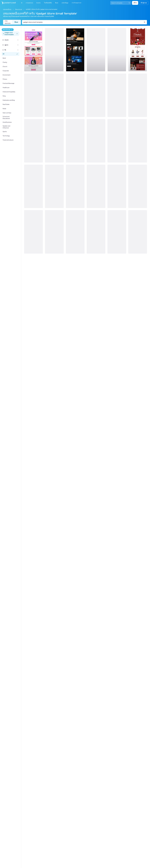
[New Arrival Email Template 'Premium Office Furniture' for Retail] (54, 50)
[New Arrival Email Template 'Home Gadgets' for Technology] (75, 95)
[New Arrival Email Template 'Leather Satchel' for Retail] (138, 232)
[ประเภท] (18, 40)
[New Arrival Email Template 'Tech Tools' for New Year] (117, 232)
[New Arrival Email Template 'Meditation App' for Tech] (33, 141)
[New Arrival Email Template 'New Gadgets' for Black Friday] (96, 50)
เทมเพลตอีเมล (7, 9)
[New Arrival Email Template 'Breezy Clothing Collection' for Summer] (33, 186)
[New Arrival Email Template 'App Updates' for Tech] (117, 95)
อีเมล (16, 22)
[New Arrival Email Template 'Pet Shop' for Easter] (96, 232)
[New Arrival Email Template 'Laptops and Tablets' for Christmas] (138, 50)
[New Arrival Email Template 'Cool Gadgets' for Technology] (96, 95)
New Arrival (19, 9)
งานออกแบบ (8, 22)
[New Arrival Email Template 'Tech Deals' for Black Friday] (33, 232)
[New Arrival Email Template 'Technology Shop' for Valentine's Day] (75, 232)
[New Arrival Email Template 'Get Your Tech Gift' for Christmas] (54, 186)
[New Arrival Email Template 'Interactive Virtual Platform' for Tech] (54, 95)
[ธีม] (18, 50)
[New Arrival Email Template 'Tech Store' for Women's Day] (54, 232)
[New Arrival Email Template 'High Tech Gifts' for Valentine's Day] (117, 141)
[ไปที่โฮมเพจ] (8, 3)
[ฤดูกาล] (18, 45)
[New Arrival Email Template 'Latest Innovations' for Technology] (33, 50)
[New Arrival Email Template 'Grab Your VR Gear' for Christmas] (33, 95)
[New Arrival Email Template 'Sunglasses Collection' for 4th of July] (96, 186)
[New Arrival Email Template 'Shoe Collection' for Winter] (75, 186)
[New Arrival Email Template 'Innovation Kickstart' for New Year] (96, 141)
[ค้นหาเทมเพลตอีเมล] (83, 22)
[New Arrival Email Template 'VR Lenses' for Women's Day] (138, 141)
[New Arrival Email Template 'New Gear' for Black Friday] (117, 186)
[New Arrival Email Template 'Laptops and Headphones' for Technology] (75, 50)
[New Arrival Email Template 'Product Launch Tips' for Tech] (75, 141)
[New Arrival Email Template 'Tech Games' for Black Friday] (138, 186)
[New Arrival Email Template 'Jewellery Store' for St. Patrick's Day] (138, 95)
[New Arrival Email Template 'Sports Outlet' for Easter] (54, 141)
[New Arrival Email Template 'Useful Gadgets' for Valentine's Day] (117, 50)
